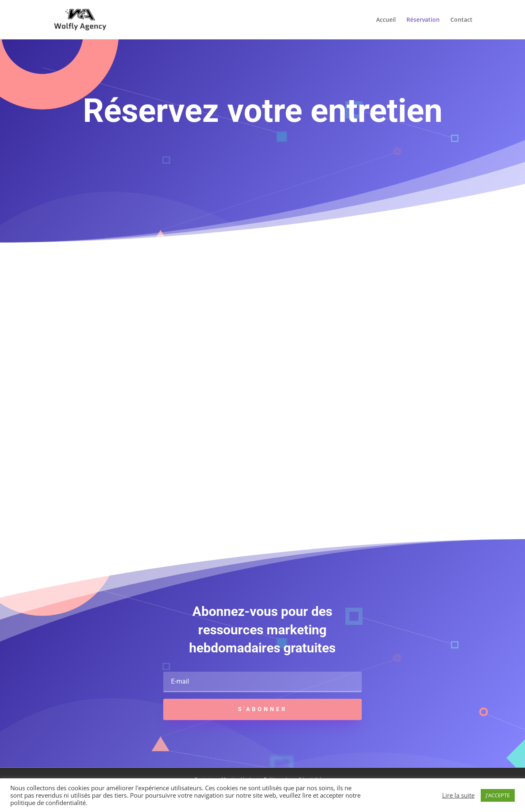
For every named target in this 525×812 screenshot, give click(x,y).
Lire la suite (458, 795)
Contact (461, 20)
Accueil (386, 20)
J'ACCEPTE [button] (498, 795)
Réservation (423, 20)
